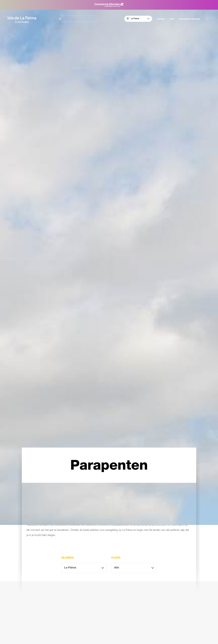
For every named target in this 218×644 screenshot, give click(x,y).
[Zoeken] (78, 19)
